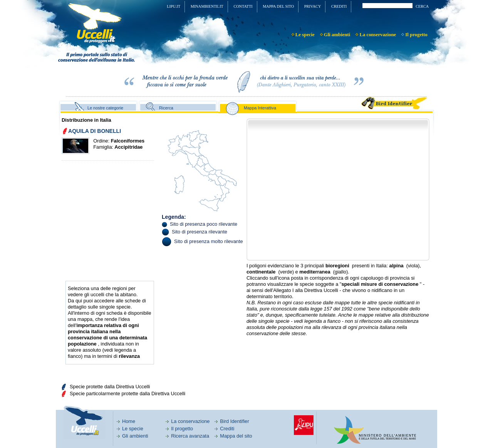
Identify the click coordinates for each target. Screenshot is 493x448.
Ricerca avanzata (190, 436)
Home (129, 421)
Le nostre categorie (105, 108)
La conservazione (190, 421)
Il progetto (182, 429)
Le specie (133, 429)
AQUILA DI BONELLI (95, 131)
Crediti (227, 429)
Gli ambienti (135, 436)
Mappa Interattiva (260, 108)
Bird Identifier (234, 421)
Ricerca (166, 108)
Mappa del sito (236, 436)
